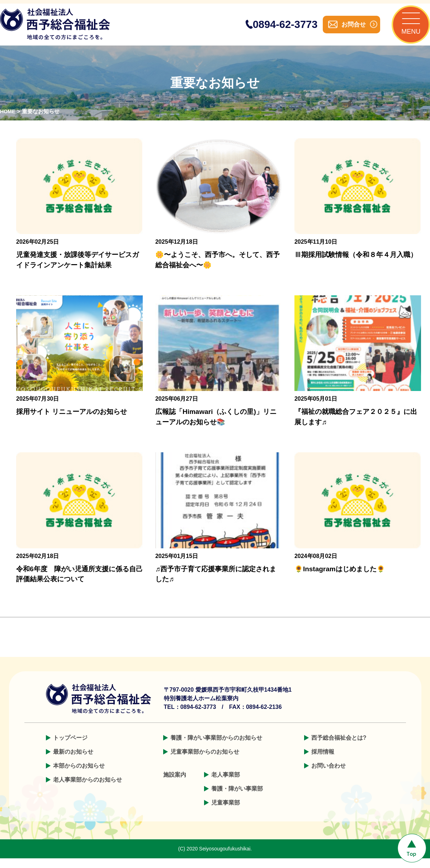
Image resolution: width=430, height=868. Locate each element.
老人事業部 (226, 784)
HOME (8, 121)
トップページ (70, 747)
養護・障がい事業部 (237, 798)
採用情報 (323, 761)
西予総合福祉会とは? (339, 747)
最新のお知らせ (73, 761)
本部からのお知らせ (79, 775)
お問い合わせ (329, 775)
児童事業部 (226, 812)
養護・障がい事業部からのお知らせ (216, 747)
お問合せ (344, 29)
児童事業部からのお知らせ (205, 761)
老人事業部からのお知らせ (88, 789)
